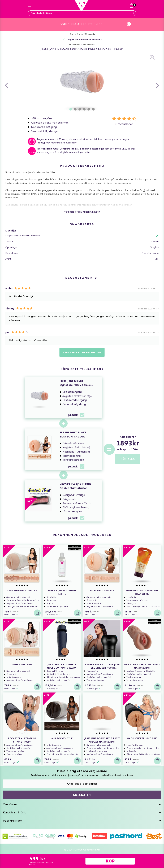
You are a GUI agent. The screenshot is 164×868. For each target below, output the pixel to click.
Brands (80, 28)
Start (72, 28)
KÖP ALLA (128, 453)
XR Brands (89, 39)
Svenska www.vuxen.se (82, 853)
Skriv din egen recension (82, 346)
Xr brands (90, 28)
